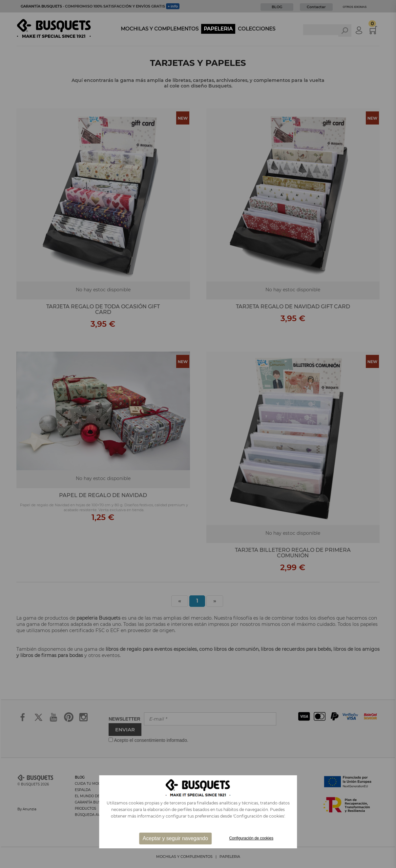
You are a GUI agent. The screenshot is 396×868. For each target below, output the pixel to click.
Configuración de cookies (251, 838)
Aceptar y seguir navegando (175, 838)
